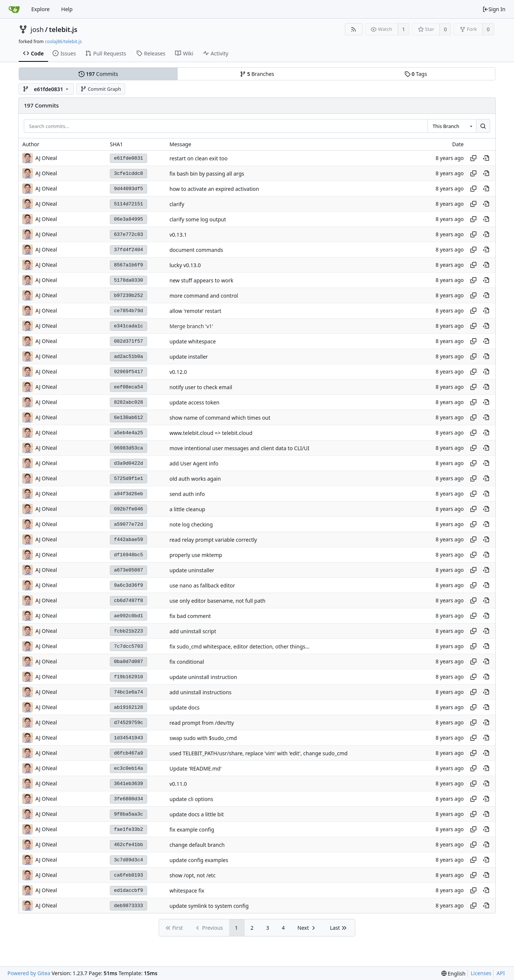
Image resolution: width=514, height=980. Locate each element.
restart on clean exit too (199, 158)
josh (37, 29)
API (501, 973)
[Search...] (483, 126)
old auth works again (195, 479)
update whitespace (193, 341)
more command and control (204, 296)
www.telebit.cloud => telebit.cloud (211, 433)
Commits (98, 74)
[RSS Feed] (354, 29)
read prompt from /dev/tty (202, 723)
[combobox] (452, 126)
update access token (194, 402)
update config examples (199, 860)
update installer (189, 357)
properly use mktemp (196, 555)
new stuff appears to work (201, 280)
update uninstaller (192, 570)
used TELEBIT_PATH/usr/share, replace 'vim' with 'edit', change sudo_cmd (258, 753)
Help (67, 9)
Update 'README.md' (196, 768)
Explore (40, 9)
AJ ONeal (46, 753)
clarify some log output (198, 219)
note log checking (191, 524)
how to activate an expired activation (214, 189)
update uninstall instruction (203, 677)
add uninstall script (193, 631)
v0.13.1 (178, 235)
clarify (177, 204)
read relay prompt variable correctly (213, 540)
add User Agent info (194, 463)
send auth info (187, 494)
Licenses (481, 973)
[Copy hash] (473, 158)
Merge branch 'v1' (191, 326)
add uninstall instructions (200, 692)
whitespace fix (187, 891)
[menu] (453, 973)
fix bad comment (190, 616)
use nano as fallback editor (202, 585)
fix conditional (187, 662)
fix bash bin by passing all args (207, 174)
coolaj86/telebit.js (63, 41)
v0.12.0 (178, 372)
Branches (257, 74)
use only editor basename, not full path (218, 601)
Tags (416, 74)
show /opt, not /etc (193, 875)
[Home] (14, 9)
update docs (185, 707)
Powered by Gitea (29, 973)
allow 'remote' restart (195, 311)
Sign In (494, 9)
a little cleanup (187, 509)
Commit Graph (101, 89)
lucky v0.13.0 (185, 265)
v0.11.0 (178, 784)
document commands (196, 250)
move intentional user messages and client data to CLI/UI (239, 448)
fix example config (192, 830)
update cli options (191, 799)
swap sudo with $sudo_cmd (203, 738)
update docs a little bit (197, 814)
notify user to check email (201, 387)
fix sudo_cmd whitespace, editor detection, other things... (239, 646)
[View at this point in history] (486, 158)
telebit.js (63, 29)
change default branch (197, 845)
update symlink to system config (209, 906)
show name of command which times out (220, 418)
